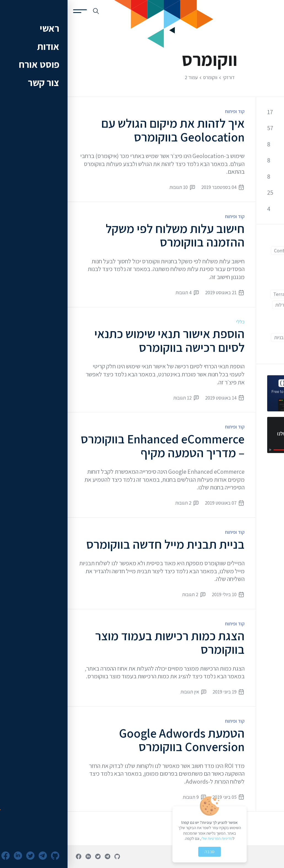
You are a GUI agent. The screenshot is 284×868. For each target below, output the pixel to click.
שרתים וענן (254, 209)
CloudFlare (258, 251)
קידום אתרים (252, 176)
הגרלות (214, 305)
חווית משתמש (257, 327)
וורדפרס (240, 316)
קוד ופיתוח (167, 111)
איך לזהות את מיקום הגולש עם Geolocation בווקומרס (105, 130)
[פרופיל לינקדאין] (21, 856)
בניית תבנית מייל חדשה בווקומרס (98, 544)
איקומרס (237, 305)
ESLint (240, 261)
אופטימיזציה (252, 160)
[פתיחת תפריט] (12, 11)
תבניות (213, 337)
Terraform (216, 294)
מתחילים (229, 327)
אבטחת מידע (251, 144)
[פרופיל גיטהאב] (50, 856)
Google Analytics (253, 294)
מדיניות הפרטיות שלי (149, 838)
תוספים (263, 348)
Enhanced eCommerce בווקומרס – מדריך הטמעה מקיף (95, 446)
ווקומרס (263, 316)
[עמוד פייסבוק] (11, 856)
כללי (173, 322)
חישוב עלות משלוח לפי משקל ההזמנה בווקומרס (108, 235)
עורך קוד (235, 337)
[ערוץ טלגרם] (40, 856)
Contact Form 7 (223, 251)
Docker (262, 261)
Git (237, 272)
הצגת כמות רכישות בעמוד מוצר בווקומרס (102, 643)
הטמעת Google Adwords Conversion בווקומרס (114, 740)
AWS (265, 240)
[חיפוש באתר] (28, 11)
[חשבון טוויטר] (30, 856)
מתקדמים (261, 337)
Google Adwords (253, 283)
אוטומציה (262, 305)
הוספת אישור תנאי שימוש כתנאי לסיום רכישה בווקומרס (102, 340)
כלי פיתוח (255, 193)
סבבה (142, 852)
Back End (243, 240)
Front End (259, 272)
